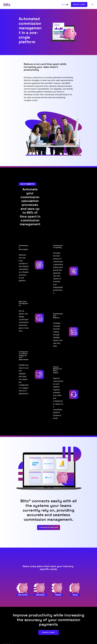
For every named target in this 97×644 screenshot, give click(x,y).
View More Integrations (49, 527)
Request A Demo (79, 4)
